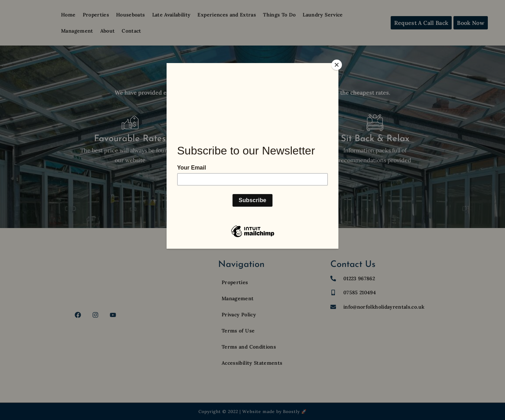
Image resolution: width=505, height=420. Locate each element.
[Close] (337, 65)
